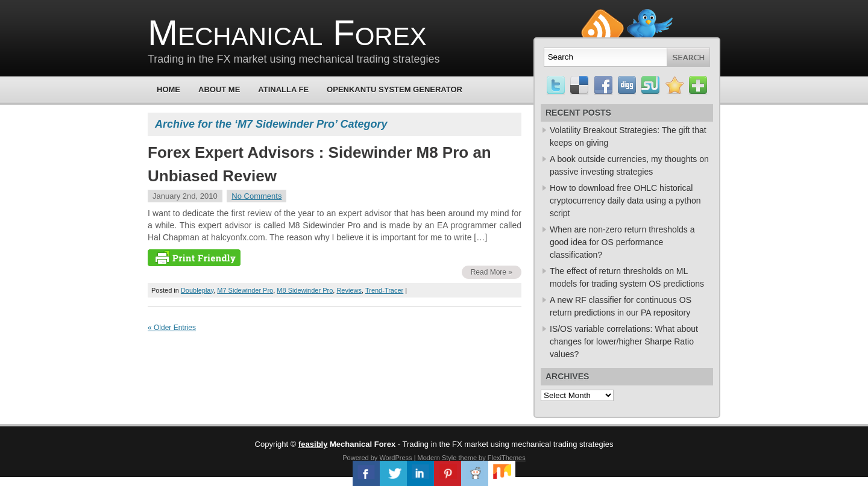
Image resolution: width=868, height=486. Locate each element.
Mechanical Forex (287, 33)
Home (168, 89)
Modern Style (437, 458)
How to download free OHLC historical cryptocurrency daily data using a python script (625, 201)
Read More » (492, 272)
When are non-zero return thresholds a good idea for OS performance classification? (622, 242)
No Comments (256, 196)
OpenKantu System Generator (395, 89)
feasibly (313, 444)
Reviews (349, 290)
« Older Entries (172, 328)
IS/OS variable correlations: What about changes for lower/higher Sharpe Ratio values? (624, 341)
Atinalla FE (283, 89)
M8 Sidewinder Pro (305, 290)
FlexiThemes (507, 458)
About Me (219, 89)
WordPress (395, 458)
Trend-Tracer (384, 290)
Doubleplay (197, 290)
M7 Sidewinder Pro (245, 290)
